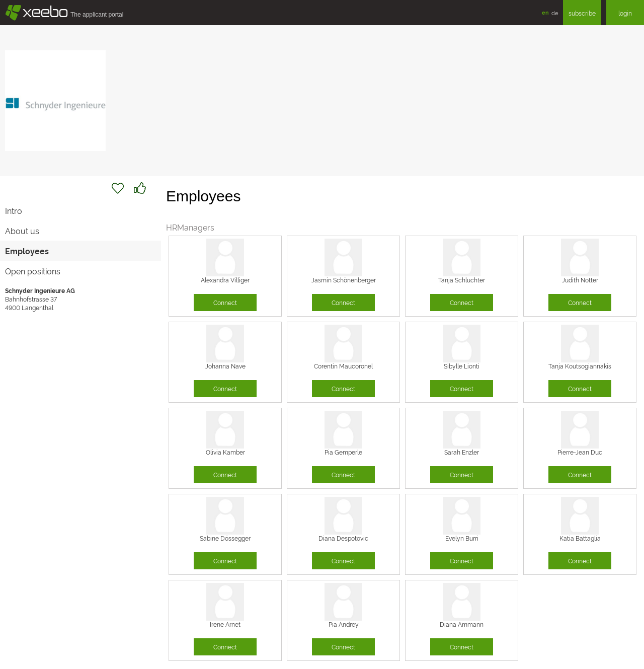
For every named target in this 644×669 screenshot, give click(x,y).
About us (22, 231)
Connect (225, 302)
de (555, 13)
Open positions (33, 271)
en (545, 12)
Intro (14, 210)
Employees (27, 251)
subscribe (582, 13)
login (625, 13)
